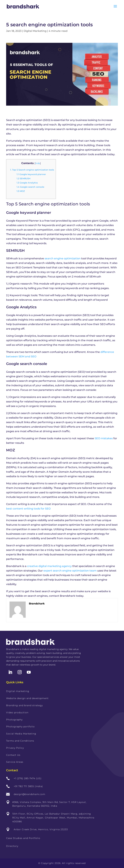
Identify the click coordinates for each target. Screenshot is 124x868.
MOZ (21, 191)
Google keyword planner (31, 174)
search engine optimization (63, 258)
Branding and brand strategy (24, 705)
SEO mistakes (104, 438)
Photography (14, 720)
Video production (17, 712)
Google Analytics (27, 183)
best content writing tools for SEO (28, 509)
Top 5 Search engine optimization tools (32, 170)
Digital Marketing (35, 31)
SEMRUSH (24, 178)
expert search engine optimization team (70, 571)
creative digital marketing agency (49, 566)
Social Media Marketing (21, 734)
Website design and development (27, 698)
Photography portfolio (20, 727)
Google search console (30, 187)
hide (38, 163)
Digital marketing (18, 691)
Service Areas (15, 762)
